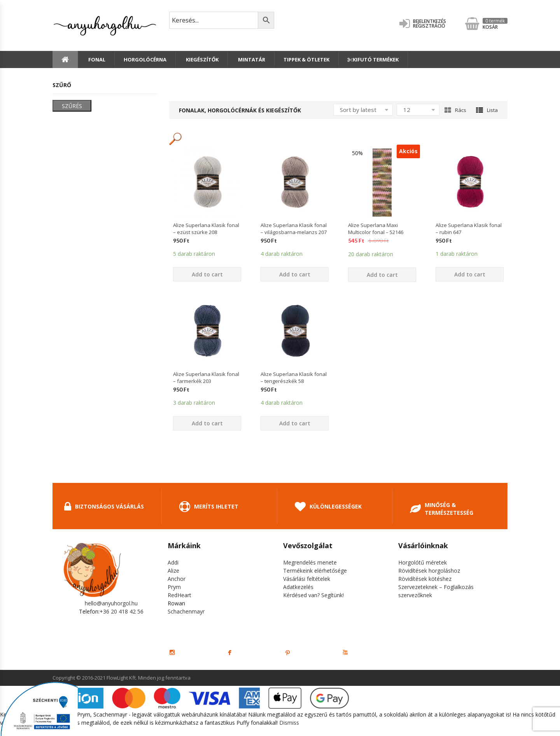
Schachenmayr (186, 611)
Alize (173, 571)
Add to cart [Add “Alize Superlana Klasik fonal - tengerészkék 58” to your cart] (295, 423)
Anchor (177, 579)
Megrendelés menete (310, 562)
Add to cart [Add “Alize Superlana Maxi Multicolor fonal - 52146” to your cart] (382, 275)
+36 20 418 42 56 (122, 611)
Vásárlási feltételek (307, 579)
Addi (173, 562)
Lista (487, 110)
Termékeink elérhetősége (315, 571)
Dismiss (289, 723)
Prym (174, 587)
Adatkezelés (298, 587)
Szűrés (72, 106)
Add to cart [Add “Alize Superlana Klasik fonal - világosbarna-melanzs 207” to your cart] (295, 274)
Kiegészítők (202, 59)
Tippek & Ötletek (306, 59)
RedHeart (179, 595)
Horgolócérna (145, 59)
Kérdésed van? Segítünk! (313, 595)
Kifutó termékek (373, 59)
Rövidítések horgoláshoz (429, 571)
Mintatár (251, 59)
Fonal (96, 59)
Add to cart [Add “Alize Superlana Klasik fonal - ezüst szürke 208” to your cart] (207, 274)
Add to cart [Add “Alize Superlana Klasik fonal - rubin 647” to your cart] (470, 274)
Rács (455, 110)
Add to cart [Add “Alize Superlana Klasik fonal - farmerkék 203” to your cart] (207, 423)
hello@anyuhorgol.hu (111, 603)
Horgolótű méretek (423, 562)
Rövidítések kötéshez (425, 579)
